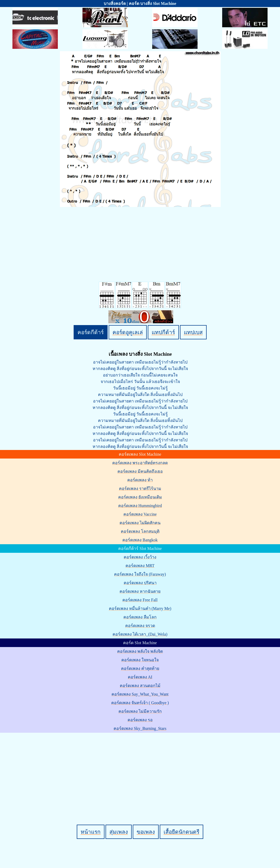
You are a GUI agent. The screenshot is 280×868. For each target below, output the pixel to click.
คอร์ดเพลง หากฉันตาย (140, 591)
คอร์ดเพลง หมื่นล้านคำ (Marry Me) (140, 608)
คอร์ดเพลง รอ (140, 720)
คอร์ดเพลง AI (140, 677)
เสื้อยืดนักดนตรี (181, 832)
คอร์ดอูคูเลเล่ (128, 332)
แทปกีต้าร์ (163, 332)
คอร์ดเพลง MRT (140, 566)
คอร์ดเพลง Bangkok (140, 540)
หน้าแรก (91, 832)
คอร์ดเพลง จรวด (140, 626)
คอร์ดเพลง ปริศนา (140, 583)
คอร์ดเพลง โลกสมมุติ (140, 531)
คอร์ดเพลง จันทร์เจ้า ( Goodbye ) (140, 703)
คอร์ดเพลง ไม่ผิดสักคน (140, 523)
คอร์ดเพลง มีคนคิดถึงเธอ (140, 471)
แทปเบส (193, 332)
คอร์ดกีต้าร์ (91, 332)
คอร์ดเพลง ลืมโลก (140, 617)
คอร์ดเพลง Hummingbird (140, 506)
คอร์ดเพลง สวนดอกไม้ (140, 686)
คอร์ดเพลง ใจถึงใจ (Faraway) (140, 574)
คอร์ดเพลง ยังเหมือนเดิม (140, 497)
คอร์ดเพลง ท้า (140, 480)
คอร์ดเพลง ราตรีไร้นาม (140, 489)
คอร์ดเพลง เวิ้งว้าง (140, 557)
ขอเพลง (146, 832)
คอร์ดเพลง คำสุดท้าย (140, 668)
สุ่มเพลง (119, 832)
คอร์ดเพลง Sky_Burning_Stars (140, 728)
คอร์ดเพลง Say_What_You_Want (140, 694)
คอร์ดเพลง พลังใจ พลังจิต (140, 651)
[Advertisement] (141, 770)
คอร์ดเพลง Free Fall (140, 600)
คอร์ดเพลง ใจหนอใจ (140, 660)
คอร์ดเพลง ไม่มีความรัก (140, 711)
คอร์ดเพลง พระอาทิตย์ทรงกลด (140, 463)
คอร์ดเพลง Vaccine (140, 514)
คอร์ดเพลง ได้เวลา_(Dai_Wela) (140, 634)
